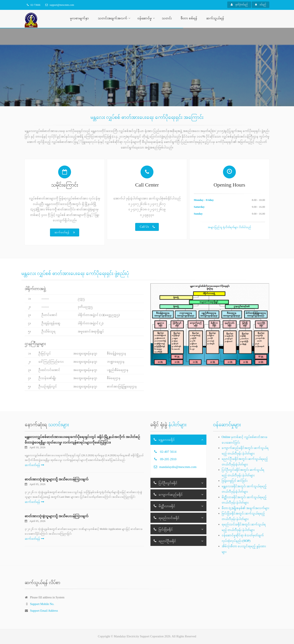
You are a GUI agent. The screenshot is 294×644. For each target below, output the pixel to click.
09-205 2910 (168, 459)
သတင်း (167, 18)
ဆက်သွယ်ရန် (215, 18)
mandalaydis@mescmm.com (178, 467)
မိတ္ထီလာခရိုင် (164, 506)
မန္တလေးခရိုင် (164, 440)
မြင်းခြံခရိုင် (163, 529)
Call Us (147, 227)
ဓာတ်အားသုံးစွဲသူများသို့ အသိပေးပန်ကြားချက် (57, 479)
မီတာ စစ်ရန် (189, 18)
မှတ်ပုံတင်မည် (239, 4)
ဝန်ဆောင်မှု (145, 18)
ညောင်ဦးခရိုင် (165, 541)
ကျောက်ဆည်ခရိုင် (168, 494)
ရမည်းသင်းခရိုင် (167, 518)
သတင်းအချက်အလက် (113, 18)
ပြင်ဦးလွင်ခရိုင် (165, 483)
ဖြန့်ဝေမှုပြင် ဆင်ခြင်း (235, 481)
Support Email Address (44, 611)
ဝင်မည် (261, 4)
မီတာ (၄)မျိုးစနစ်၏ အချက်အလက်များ (246, 508)
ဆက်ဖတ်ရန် (65, 232)
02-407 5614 (168, 452)
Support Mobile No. (42, 604)
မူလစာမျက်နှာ (79, 18)
